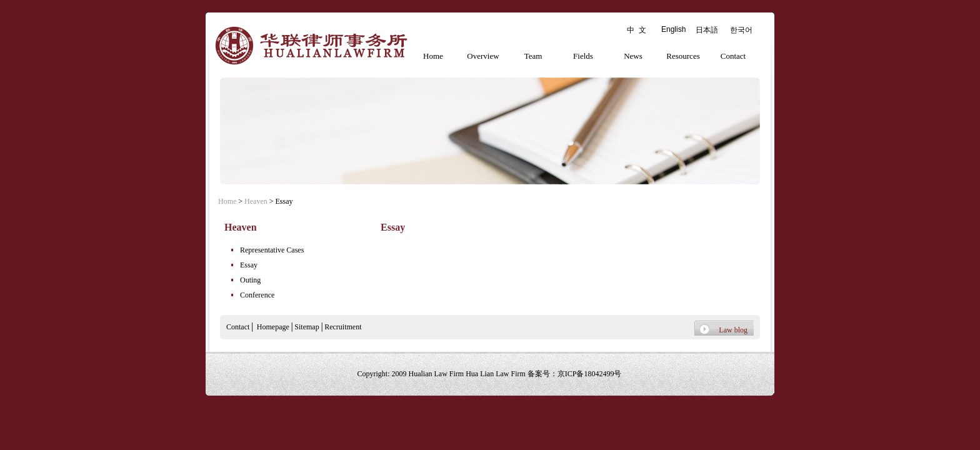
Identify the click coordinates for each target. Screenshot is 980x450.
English (673, 29)
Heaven (256, 201)
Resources (683, 56)
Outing (250, 280)
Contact (733, 56)
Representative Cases (272, 250)
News (633, 56)
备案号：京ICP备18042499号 (575, 374)
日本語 (707, 30)
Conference (257, 295)
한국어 (741, 30)
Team (533, 56)
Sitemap (307, 327)
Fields (583, 56)
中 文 (637, 30)
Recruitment (343, 327)
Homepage (273, 327)
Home (433, 56)
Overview (483, 56)
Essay (249, 265)
